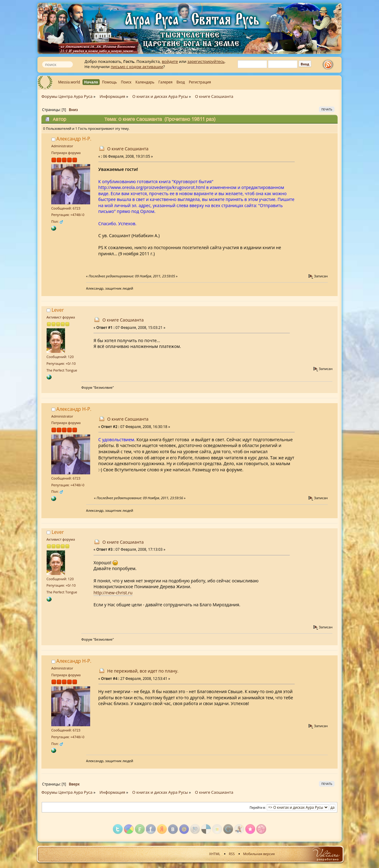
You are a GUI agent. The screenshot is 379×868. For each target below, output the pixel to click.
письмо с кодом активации (137, 67)
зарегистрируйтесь (206, 61)
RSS (232, 854)
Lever (58, 310)
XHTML (215, 854)
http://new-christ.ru (113, 593)
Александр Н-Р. (74, 139)
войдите (170, 61)
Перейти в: (258, 808)
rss (329, 65)
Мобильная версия (259, 854)
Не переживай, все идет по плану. (143, 671)
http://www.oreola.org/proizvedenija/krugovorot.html (152, 187)
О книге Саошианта (128, 149)
